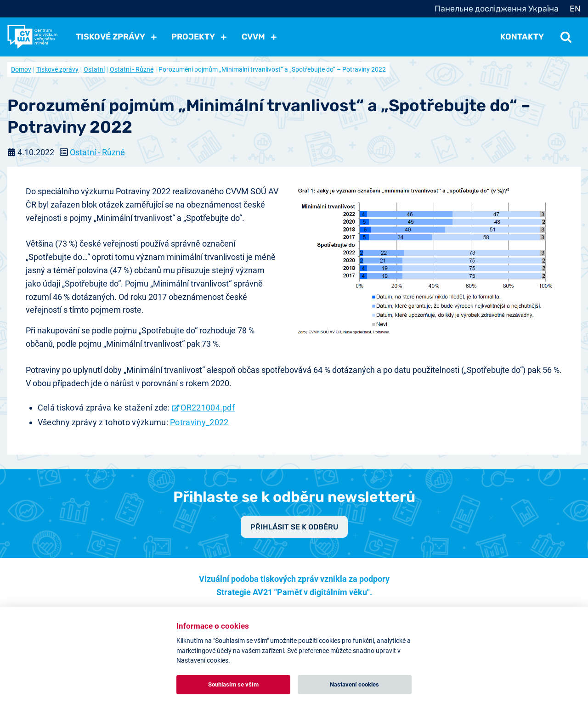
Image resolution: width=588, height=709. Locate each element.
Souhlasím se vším (233, 684)
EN (575, 9)
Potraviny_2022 (199, 422)
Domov (21, 69)
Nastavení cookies (354, 684)
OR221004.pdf (208, 408)
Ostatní (94, 69)
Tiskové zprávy (57, 69)
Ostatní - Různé (132, 69)
